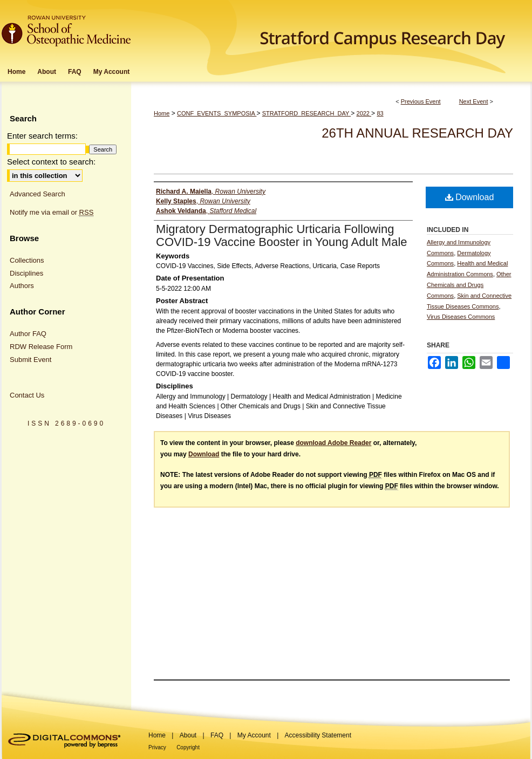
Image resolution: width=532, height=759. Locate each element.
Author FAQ (28, 334)
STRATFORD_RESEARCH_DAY (306, 113)
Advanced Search (37, 194)
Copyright (188, 747)
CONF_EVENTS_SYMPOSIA (217, 113)
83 (380, 113)
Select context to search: (51, 162)
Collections (27, 260)
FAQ (217, 735)
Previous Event (421, 101)
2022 (364, 113)
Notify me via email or (52, 213)
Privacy (157, 747)
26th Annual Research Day (417, 133)
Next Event (474, 101)
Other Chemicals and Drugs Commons (469, 285)
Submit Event (30, 360)
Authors (22, 286)
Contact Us (27, 395)
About (188, 735)
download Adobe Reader (333, 443)
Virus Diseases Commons (461, 317)
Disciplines (26, 273)
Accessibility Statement (318, 735)
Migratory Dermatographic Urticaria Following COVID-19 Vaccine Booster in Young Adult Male (282, 235)
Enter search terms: (42, 136)
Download (470, 197)
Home (162, 113)
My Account (254, 735)
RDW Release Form (41, 347)
